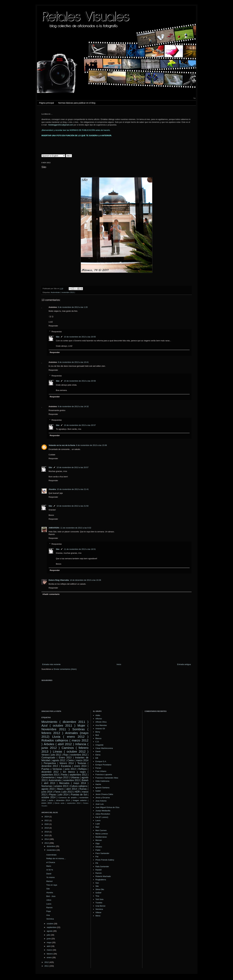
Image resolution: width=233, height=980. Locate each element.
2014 (47, 839)
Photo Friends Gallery (105, 860)
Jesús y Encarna (103, 798)
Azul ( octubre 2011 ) (58, 725)
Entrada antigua (184, 664)
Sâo (48, 889)
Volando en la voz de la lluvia (62, 445)
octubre (50, 924)
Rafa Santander (102, 867)
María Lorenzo (102, 834)
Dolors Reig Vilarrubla (59, 580)
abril (49, 946)
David (49, 874)
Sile (97, 886)
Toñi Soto (99, 899)
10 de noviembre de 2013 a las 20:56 (80, 381)
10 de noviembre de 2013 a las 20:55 (80, 337)
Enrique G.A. (101, 761)
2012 (47, 962)
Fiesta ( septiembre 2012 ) (75, 775)
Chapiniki (99, 745)
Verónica (50, 919)
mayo (49, 942)
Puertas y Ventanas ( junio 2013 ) (59, 769)
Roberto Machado (103, 876)
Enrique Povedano (103, 765)
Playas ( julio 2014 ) (60, 795)
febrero (50, 954)
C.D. (97, 742)
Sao (97, 883)
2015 (47, 835)
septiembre (52, 927)
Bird (97, 735)
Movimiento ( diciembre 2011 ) (65, 722)
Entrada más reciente (51, 664)
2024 (47, 817)
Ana (48, 915)
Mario (49, 866)
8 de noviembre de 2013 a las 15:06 (91, 445)
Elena (98, 755)
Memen (99, 840)
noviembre (52, 850)
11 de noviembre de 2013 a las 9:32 (76, 528)
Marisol (49, 881)
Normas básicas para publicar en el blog (77, 103)
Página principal (47, 103)
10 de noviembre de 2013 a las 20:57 (80, 425)
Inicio (119, 664)
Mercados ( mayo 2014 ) (74, 783)
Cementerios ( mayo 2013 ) (56, 777)
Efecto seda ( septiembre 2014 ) (68, 803)
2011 (47, 966)
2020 (47, 824)
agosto (50, 931)
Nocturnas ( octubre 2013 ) (55, 786)
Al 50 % (50, 870)
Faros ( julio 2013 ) (64, 792)
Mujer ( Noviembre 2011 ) (65, 727)
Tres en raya (52, 885)
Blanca (98, 738)
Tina (97, 896)
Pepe (48, 911)
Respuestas (57, 331)
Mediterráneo (101, 837)
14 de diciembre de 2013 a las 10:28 (85, 580)
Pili (97, 863)
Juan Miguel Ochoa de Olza (107, 807)
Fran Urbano (101, 771)
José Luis (99, 804)
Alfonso (99, 719)
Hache (98, 784)
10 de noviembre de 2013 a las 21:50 (73, 506)
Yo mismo (50, 877)
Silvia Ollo (100, 889)
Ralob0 (98, 870)
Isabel (98, 791)
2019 (47, 828)
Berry (98, 732)
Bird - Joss (51, 896)
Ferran (98, 768)
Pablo (98, 850)
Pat (97, 857)
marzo (50, 950)
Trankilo (99, 903)
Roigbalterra (101, 880)
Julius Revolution (103, 814)
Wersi (98, 916)
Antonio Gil (100, 729)
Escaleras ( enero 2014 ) (75, 766)
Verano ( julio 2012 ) (52, 755)
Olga (97, 843)
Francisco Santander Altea (107, 778)
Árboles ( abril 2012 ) (59, 744)
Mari (97, 827)
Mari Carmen (101, 830)
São (58, 337)
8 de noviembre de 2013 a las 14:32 (73, 406)
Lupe (98, 824)
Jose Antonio (101, 801)
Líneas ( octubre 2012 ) (71, 751)
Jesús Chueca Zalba (104, 794)
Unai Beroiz (100, 906)
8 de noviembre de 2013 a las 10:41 (73, 362)
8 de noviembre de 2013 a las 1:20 (73, 307)
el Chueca (51, 862)
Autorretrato (51, 855)
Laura (49, 904)
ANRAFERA (54, 528)
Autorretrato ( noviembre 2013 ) (63, 292)
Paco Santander (102, 853)
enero (50, 957)
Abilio (98, 715)
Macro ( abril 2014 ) (68, 789)
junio (49, 939)
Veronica (99, 909)
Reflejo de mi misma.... (56, 858)
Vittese (98, 912)
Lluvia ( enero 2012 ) (70, 737)
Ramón (49, 908)
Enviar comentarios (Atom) (65, 669)
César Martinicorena (104, 748)
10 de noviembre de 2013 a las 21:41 (73, 489)
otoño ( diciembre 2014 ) (60, 800)
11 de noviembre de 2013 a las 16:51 (80, 549)
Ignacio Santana (102, 788)
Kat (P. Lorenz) (102, 817)
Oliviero (99, 847)
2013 (47, 843)
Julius (49, 900)
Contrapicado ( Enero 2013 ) (58, 758)
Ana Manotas (101, 725)
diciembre (51, 846)
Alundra (52, 489)
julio (49, 935)
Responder (53, 326)
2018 (47, 832)
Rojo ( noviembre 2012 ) (76, 755)
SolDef (98, 893)
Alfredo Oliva (101, 722)
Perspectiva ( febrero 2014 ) (60, 763)
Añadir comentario (51, 594)
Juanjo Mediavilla (103, 811)
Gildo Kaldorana (102, 781)
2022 (47, 820)
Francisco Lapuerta (104, 775)
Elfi (97, 758)
